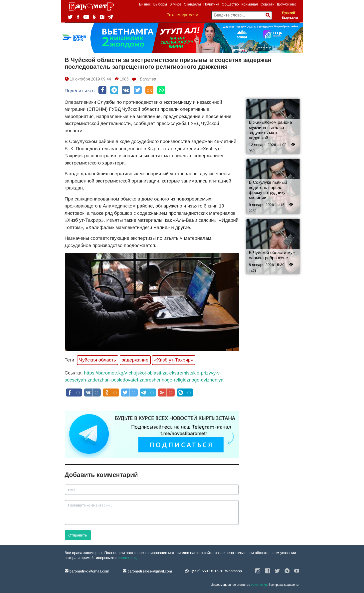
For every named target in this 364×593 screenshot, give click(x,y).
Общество (230, 4)
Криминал (250, 4)
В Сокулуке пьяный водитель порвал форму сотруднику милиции (268, 190)
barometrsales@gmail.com (147, 571)
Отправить (78, 535)
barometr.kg (128, 558)
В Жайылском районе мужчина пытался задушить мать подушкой (270, 130)
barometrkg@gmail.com (87, 571)
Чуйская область (98, 360)
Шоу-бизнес (287, 4)
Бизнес (145, 4)
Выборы (160, 4)
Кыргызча (290, 18)
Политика (211, 4)
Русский (289, 13)
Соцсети (268, 4)
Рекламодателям (182, 15)
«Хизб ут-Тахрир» (174, 360)
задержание (135, 360)
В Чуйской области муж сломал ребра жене (272, 255)
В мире (175, 4)
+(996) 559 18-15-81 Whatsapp (214, 571)
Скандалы (192, 4)
